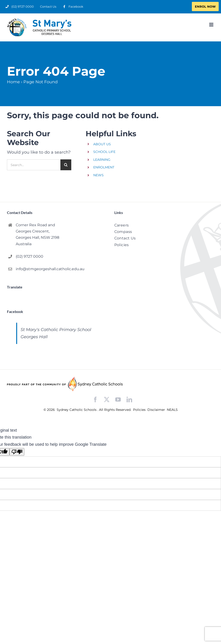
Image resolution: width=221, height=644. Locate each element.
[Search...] (34, 165)
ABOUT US (102, 144)
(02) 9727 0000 (30, 256)
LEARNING (102, 160)
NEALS (172, 410)
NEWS (98, 175)
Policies (140, 410)
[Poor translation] (17, 452)
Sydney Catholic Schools (77, 410)
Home (13, 82)
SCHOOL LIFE (104, 152)
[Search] (66, 165)
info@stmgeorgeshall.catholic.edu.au (50, 269)
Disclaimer (157, 410)
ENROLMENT (104, 167)
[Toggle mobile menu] (212, 25)
